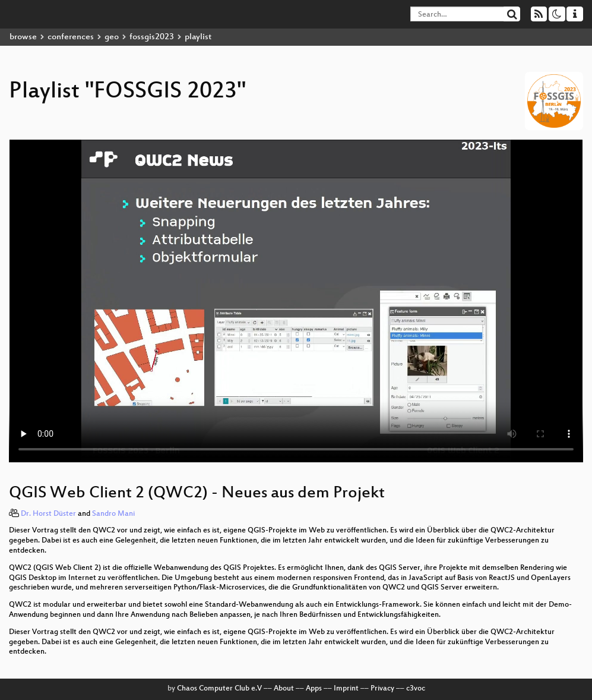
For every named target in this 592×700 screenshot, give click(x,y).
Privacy (382, 689)
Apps (314, 689)
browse (23, 37)
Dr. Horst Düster (48, 514)
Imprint (346, 689)
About (284, 689)
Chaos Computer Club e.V (219, 689)
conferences (71, 37)
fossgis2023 (152, 37)
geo (112, 37)
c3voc (416, 689)
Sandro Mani (113, 514)
